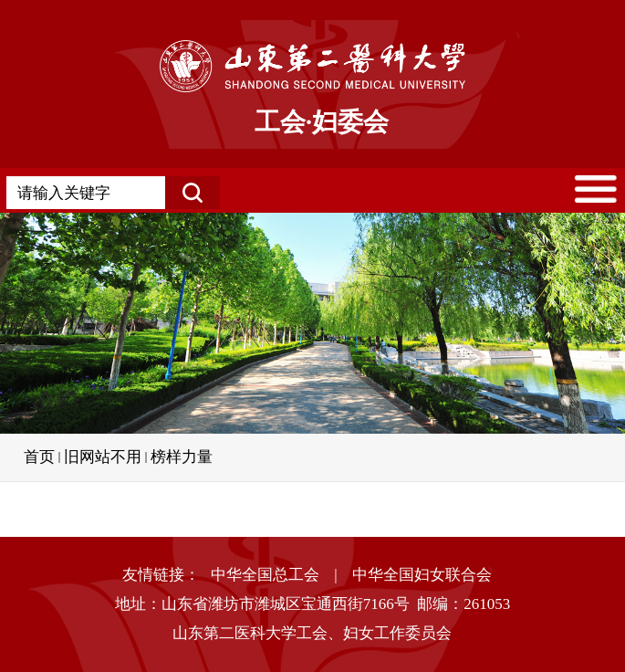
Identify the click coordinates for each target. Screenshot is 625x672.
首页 (39, 457)
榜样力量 (182, 457)
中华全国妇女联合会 (422, 575)
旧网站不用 (103, 457)
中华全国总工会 (265, 575)
